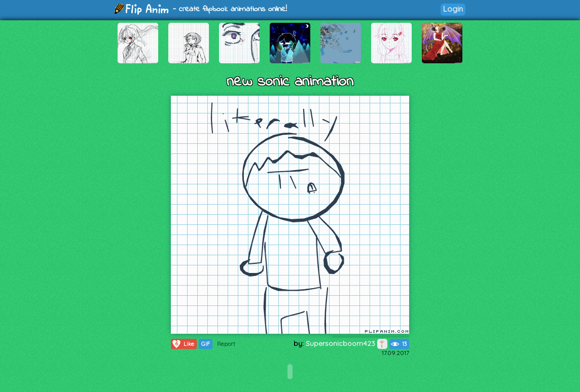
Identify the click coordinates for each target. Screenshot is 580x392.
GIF (206, 344)
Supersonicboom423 (347, 343)
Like (183, 344)
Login (453, 9)
